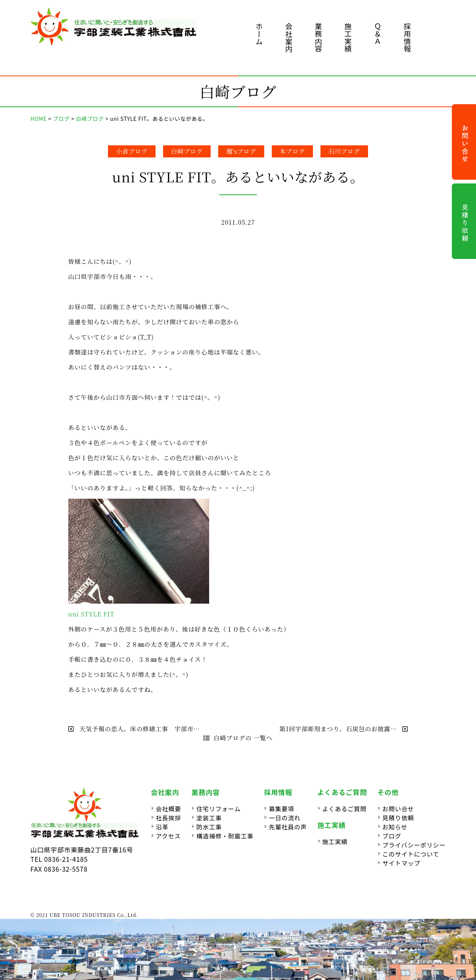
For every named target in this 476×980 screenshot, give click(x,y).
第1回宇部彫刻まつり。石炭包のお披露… (344, 729)
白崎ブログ (187, 151)
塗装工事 (209, 818)
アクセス (168, 836)
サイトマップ (401, 863)
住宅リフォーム (218, 809)
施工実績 (348, 38)
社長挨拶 (169, 818)
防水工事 (209, 827)
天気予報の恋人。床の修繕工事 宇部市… (134, 729)
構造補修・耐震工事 (225, 836)
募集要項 (281, 809)
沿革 (162, 827)
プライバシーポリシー (414, 845)
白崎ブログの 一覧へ (238, 738)
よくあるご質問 (345, 809)
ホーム (259, 34)
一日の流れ (285, 818)
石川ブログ (344, 151)
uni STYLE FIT (91, 614)
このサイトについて (411, 854)
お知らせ (395, 827)
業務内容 (318, 38)
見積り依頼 (398, 818)
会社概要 (169, 809)
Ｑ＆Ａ (378, 34)
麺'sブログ (241, 151)
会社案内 (289, 38)
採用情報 (407, 38)
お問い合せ (398, 809)
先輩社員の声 (288, 827)
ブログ (392, 836)
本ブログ (292, 151)
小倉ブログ (132, 151)
